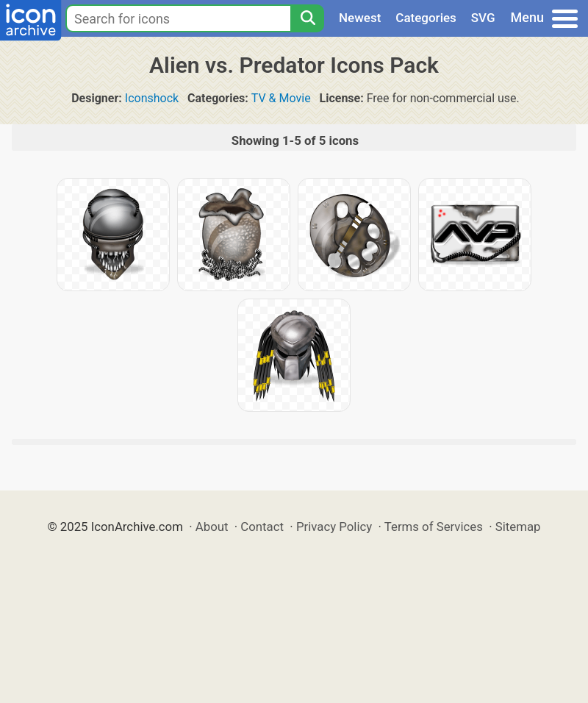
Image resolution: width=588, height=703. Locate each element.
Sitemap (518, 527)
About (212, 527)
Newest (360, 18)
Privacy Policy (334, 527)
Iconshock (152, 98)
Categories (426, 18)
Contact (262, 527)
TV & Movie (281, 98)
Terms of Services (434, 527)
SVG (483, 18)
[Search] (307, 18)
